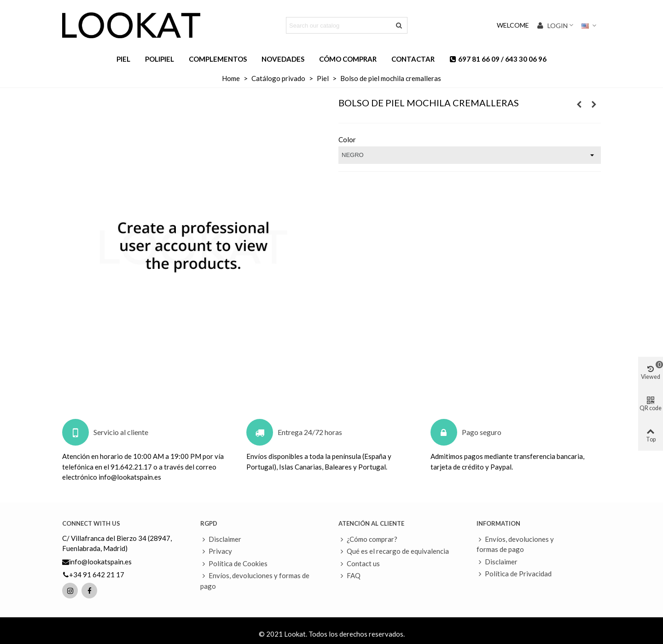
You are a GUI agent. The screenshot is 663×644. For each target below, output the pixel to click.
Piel (123, 59)
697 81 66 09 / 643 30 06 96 (498, 59)
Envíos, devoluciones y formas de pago (255, 580)
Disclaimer (221, 539)
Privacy (216, 551)
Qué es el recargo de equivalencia (394, 551)
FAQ (349, 576)
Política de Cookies (234, 564)
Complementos (218, 59)
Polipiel (160, 59)
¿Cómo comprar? (368, 539)
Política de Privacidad (514, 574)
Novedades (283, 59)
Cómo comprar (348, 59)
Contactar (413, 59)
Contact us (359, 564)
